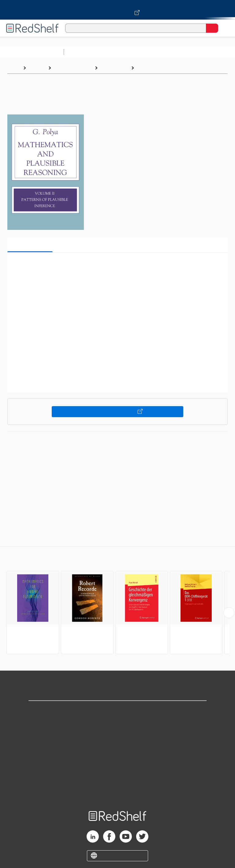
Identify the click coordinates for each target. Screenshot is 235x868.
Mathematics (114, 68)
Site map (117, 791)
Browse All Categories (32, 52)
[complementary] (117, 601)
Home (14, 68)
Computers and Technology (175, 52)
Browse (37, 68)
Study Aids (83, 52)
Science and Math (120, 52)
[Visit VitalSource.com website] (117, 10)
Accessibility (117, 778)
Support (117, 724)
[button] (117, 266)
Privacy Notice (118, 737)
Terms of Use (118, 751)
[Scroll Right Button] (229, 613)
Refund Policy (117, 764)
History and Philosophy (163, 68)
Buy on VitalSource (118, 412)
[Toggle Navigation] (224, 28)
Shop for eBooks (117, 711)
